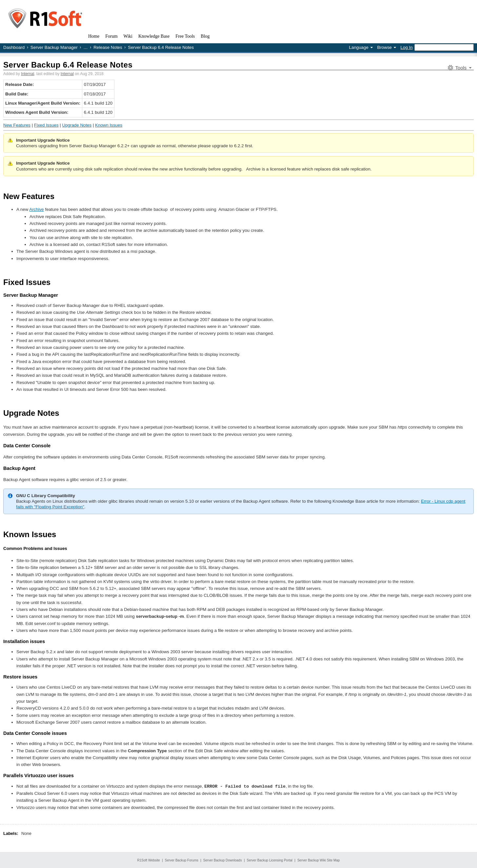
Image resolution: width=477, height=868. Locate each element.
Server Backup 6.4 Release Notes (68, 65)
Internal (28, 74)
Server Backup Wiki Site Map (319, 860)
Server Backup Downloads (223, 860)
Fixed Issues (46, 125)
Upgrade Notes (77, 125)
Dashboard (14, 47)
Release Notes (108, 47)
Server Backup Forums (182, 860)
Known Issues (109, 125)
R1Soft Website (149, 860)
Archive (36, 209)
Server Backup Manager (54, 47)
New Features (17, 125)
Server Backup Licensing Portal (270, 860)
